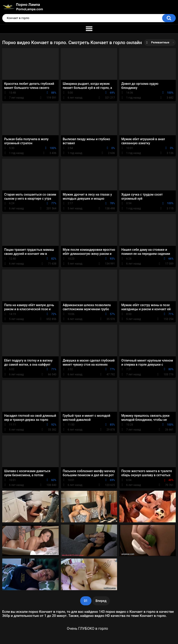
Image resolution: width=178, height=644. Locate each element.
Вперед (101, 601)
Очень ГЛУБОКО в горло (87, 629)
